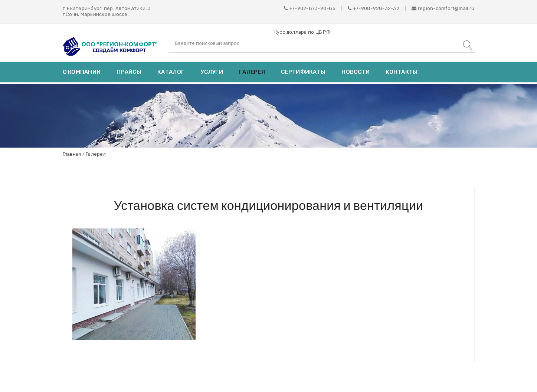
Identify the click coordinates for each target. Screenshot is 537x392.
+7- (357, 8)
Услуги (212, 72)
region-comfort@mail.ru (443, 8)
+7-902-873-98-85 (312, 8)
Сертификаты (303, 72)
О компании (82, 72)
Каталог (171, 72)
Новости (356, 72)
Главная (72, 154)
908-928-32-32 (380, 8)
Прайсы (129, 72)
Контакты (402, 72)
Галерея (252, 72)
